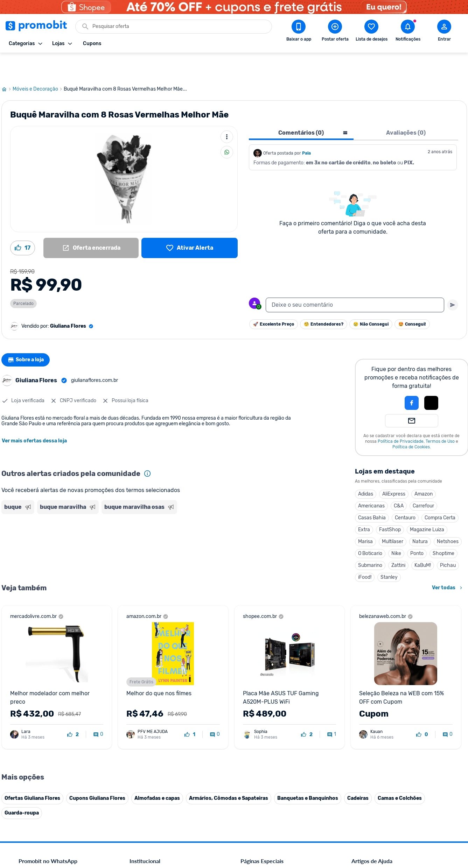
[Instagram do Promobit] (400, 820)
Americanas (371, 481)
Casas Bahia (372, 493)
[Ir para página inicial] (7, 64)
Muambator (142, 813)
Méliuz (137, 796)
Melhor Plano (144, 787)
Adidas (366, 469)
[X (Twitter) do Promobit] (381, 820)
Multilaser (393, 516)
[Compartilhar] (227, 127)
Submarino (370, 540)
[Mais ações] (227, 112)
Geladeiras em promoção (267, 737)
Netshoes (448, 516)
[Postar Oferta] (335, 32)
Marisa (365, 516)
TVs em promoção (260, 754)
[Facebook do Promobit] (361, 820)
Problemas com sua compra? (382, 729)
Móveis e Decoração (38, 64)
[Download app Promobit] (299, 32)
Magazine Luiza (427, 504)
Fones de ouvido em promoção (274, 720)
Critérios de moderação (376, 712)
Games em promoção (264, 729)
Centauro (405, 493)
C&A (399, 481)
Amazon (424, 469)
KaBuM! (423, 540)
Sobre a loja (28, 335)
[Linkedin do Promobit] (420, 820)
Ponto (417, 528)
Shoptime (443, 528)
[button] (388, 378)
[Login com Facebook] (412, 378)
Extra (364, 504)
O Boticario (370, 528)
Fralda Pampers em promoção (273, 745)
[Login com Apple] (431, 378)
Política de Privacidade (401, 416)
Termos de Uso (440, 416)
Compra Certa (440, 493)
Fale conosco (144, 712)
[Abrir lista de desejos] (371, 32)
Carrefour (423, 481)
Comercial (140, 703)
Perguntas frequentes (374, 720)
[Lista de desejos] (190, 223)
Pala (306, 128)
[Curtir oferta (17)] (23, 223)
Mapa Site (140, 745)
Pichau (448, 540)
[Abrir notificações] (408, 32)
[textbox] (355, 280)
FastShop (390, 504)
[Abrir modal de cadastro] (444, 32)
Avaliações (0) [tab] (406, 108)
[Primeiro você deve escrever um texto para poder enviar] (453, 280)
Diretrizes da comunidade (379, 703)
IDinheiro (139, 779)
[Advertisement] (136, 519)
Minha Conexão (146, 804)
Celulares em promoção (266, 712)
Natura (420, 516)
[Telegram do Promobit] (440, 820)
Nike (396, 528)
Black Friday (253, 703)
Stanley (389, 552)
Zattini (398, 540)
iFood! (365, 552)
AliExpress (394, 469)
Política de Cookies (411, 422)
